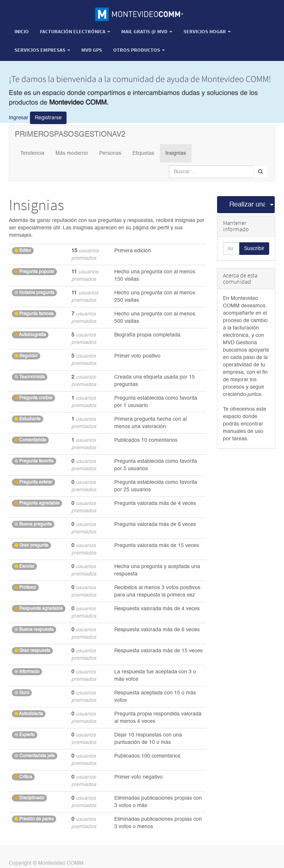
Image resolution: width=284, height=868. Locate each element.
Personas (110, 153)
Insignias (176, 153)
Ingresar (19, 118)
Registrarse (48, 118)
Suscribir (254, 249)
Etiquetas (143, 153)
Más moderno (72, 153)
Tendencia (32, 153)
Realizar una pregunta (247, 205)
